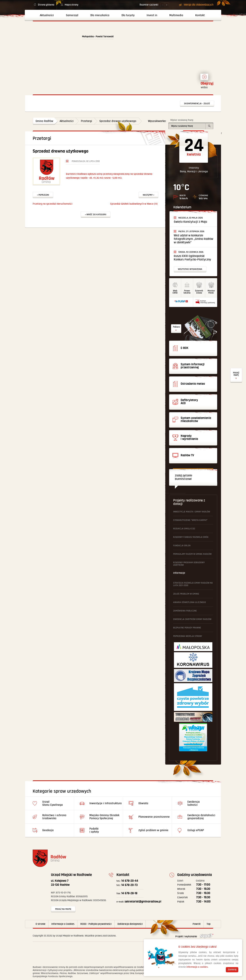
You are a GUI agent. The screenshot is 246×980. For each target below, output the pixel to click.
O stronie (40, 924)
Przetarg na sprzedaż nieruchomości (52, 204)
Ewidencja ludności (194, 803)
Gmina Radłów (44, 121)
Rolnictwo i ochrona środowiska (54, 817)
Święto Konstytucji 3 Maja (190, 222)
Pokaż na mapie (63, 909)
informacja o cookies (197, 967)
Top (209, 924)
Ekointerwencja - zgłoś (197, 104)
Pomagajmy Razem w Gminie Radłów (192, 554)
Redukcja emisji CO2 (184, 529)
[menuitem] (45, 15)
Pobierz (176, 327)
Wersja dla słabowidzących (199, 5)
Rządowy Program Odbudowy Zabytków (189, 564)
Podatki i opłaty (94, 830)
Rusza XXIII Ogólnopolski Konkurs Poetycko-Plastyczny (192, 258)
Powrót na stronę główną (55, 39)
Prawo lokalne (187, 292)
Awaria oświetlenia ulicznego (189, 602)
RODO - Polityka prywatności (96, 924)
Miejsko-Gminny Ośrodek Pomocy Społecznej (104, 817)
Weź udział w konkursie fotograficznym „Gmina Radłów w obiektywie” (193, 239)
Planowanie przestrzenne (154, 817)
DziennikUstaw (199, 292)
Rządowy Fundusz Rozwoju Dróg (191, 537)
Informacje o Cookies (63, 924)
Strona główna (46, 5)
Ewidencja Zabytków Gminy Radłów (192, 619)
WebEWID (175, 292)
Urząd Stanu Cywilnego (53, 803)
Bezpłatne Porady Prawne (187, 628)
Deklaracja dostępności (130, 924)
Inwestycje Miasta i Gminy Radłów (192, 512)
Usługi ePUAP (196, 830)
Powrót (197, 924)
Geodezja (48, 830)
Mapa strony (71, 5)
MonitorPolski (211, 292)
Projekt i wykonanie (194, 937)
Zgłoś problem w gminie (186, 594)
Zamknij (232, 970)
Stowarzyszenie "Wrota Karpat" (190, 520)
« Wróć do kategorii (96, 215)
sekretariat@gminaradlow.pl (139, 902)
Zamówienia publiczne (185, 611)
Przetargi (86, 121)
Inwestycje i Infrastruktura (106, 803)
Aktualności (67, 121)
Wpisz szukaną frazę (182, 120)
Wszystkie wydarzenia (190, 269)
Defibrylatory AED (236, 375)
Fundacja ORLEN (182, 546)
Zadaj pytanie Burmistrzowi (184, 477)
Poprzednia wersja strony (188, 636)
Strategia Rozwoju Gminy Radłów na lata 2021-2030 (193, 584)
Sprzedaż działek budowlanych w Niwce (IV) (134, 204)
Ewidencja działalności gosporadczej (201, 817)
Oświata (143, 803)
